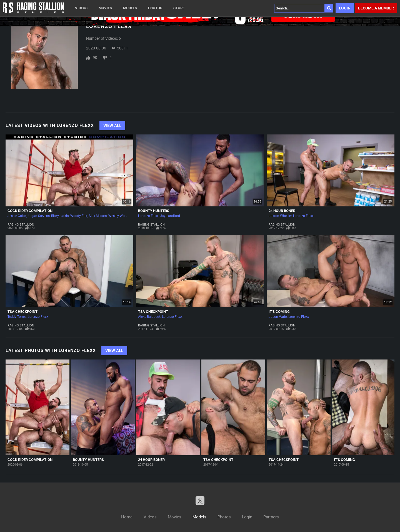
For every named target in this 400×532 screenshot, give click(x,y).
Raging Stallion (21, 225)
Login (345, 8)
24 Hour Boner (282, 211)
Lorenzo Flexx (148, 216)
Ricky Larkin (60, 216)
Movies (105, 8)
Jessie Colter (17, 216)
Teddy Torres (17, 317)
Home (127, 517)
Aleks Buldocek (149, 317)
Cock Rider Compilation (30, 211)
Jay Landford (170, 216)
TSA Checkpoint (22, 312)
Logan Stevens (39, 216)
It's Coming (279, 312)
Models (130, 8)
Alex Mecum (98, 216)
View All (112, 126)
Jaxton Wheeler (280, 216)
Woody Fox (79, 216)
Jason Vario (278, 317)
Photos (155, 8)
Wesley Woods (119, 216)
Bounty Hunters (154, 211)
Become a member (376, 8)
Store (179, 8)
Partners (271, 517)
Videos (81, 8)
